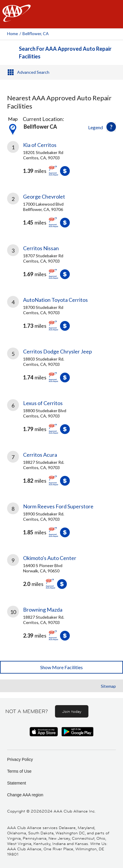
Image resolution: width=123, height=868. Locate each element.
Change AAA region (25, 795)
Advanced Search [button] (33, 72)
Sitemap (108, 686)
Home (13, 33)
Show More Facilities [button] (61, 667)
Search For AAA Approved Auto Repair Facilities (65, 53)
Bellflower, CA (36, 33)
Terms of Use (19, 771)
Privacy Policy (20, 759)
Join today (72, 711)
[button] (111, 127)
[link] (61, 163)
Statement (17, 783)
